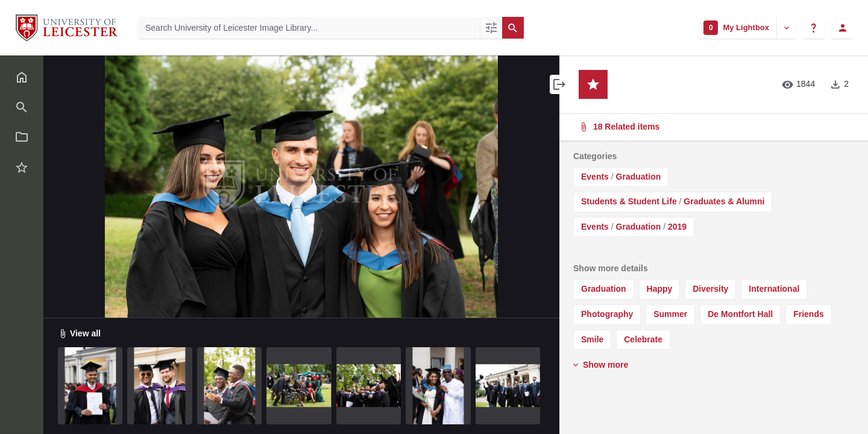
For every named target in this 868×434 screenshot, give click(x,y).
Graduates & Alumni (724, 201)
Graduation (639, 177)
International (774, 289)
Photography (607, 314)
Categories (595, 156)
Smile (592, 339)
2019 (677, 227)
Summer (670, 314)
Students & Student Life (629, 201)
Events (595, 177)
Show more (599, 365)
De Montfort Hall (740, 314)
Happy (660, 289)
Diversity (710, 289)
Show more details (611, 268)
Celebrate (643, 339)
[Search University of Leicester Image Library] (309, 28)
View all (79, 333)
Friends (809, 314)
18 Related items (712, 127)
